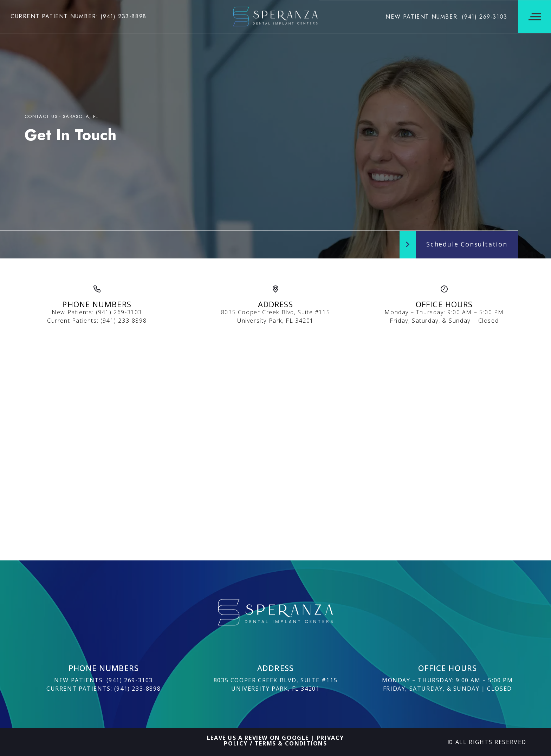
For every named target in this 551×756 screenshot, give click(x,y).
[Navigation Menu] (534, 17)
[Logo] (275, 17)
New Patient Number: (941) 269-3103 (446, 17)
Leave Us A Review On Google (258, 738)
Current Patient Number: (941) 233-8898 (79, 17)
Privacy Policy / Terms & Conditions (284, 741)
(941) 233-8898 (124, 321)
